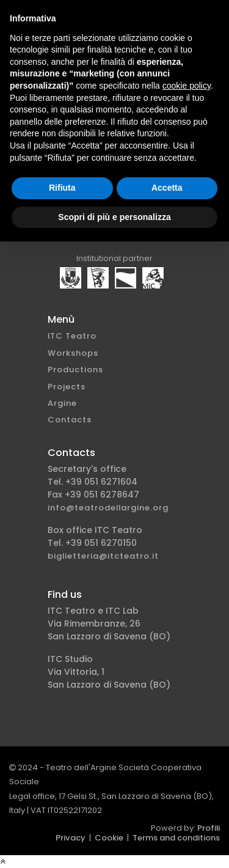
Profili (209, 828)
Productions (75, 370)
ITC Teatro (72, 336)
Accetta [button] (167, 188)
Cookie (109, 838)
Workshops (73, 353)
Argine (62, 403)
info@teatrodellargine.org (108, 508)
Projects (67, 387)
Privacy (71, 838)
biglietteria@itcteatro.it (103, 556)
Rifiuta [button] (62, 188)
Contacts (70, 420)
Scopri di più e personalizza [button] (114, 217)
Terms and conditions (176, 838)
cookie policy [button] (187, 86)
